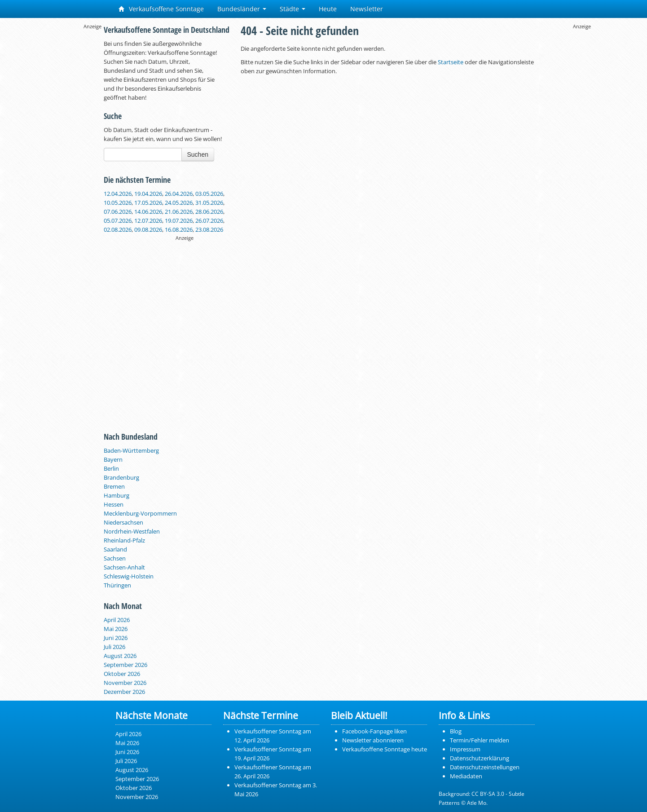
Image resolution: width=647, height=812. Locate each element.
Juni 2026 (116, 638)
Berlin (111, 468)
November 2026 (125, 683)
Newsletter (367, 9)
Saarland (115, 549)
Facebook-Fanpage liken (374, 731)
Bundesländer (242, 9)
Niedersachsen (123, 522)
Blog (456, 731)
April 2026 (117, 620)
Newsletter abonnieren (373, 740)
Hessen (114, 504)
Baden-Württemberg (131, 450)
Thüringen (117, 585)
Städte (293, 9)
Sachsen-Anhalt (124, 567)
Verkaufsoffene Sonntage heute (385, 749)
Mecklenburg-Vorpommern (140, 513)
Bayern (113, 459)
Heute (328, 9)
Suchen (198, 154)
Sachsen (115, 558)
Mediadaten (466, 776)
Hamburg (117, 495)
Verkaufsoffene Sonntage (161, 9)
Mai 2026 (116, 629)
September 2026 (125, 665)
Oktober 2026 (122, 674)
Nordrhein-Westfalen (132, 531)
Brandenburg (121, 477)
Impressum (465, 749)
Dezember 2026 (124, 692)
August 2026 (120, 656)
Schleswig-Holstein (129, 576)
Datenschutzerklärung (480, 758)
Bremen (114, 486)
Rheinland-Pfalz (124, 540)
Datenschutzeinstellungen (485, 767)
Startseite (451, 62)
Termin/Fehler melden (480, 740)
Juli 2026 (114, 647)
